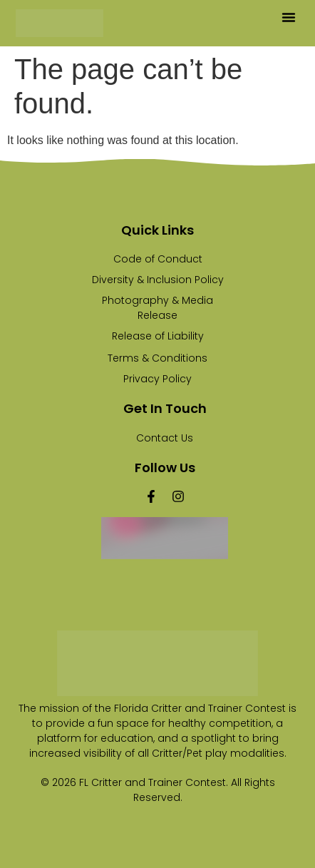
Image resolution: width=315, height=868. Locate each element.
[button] (289, 17)
